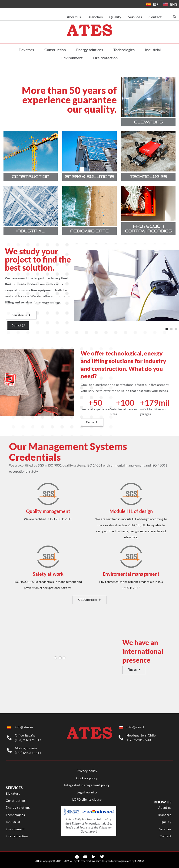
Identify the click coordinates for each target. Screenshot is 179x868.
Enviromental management (131, 574)
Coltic (139, 861)
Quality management (48, 511)
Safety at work (48, 574)
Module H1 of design (131, 511)
